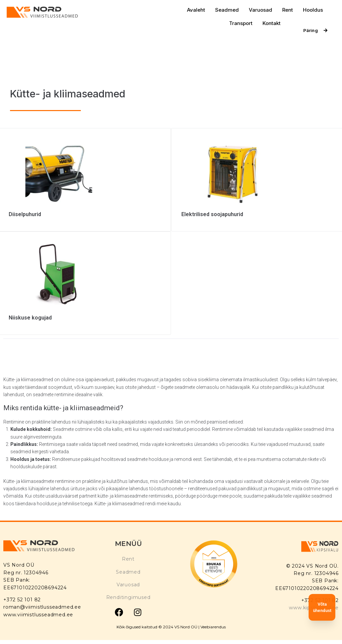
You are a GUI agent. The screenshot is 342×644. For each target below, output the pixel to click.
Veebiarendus (213, 627)
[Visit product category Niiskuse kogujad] (85, 313)
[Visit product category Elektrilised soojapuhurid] (257, 210)
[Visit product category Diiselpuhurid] (85, 210)
